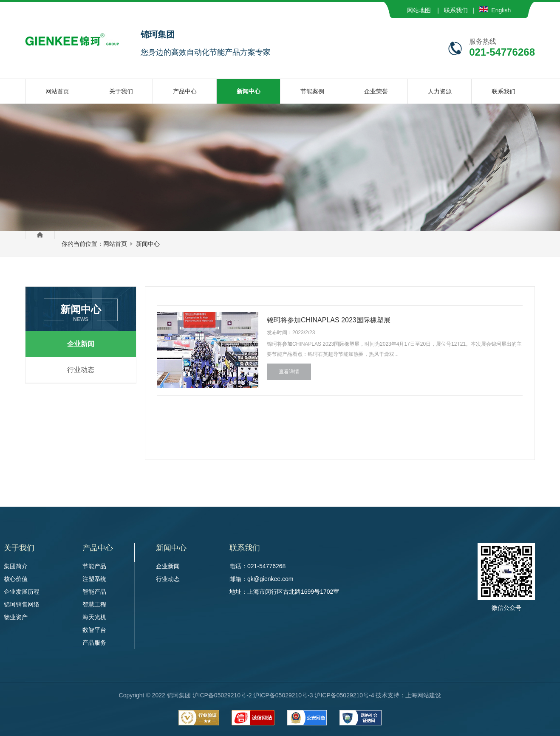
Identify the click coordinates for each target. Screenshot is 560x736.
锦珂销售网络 (22, 604)
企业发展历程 (22, 592)
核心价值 (16, 579)
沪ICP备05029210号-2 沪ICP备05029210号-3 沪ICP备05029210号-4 (283, 695)
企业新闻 (81, 344)
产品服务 (94, 643)
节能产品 (94, 566)
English (495, 10)
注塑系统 (94, 579)
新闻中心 (148, 244)
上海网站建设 (423, 695)
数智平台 (94, 630)
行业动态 (81, 370)
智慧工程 (94, 604)
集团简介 (16, 566)
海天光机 (94, 617)
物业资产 (16, 617)
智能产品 (94, 592)
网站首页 (115, 244)
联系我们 (456, 10)
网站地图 (419, 10)
